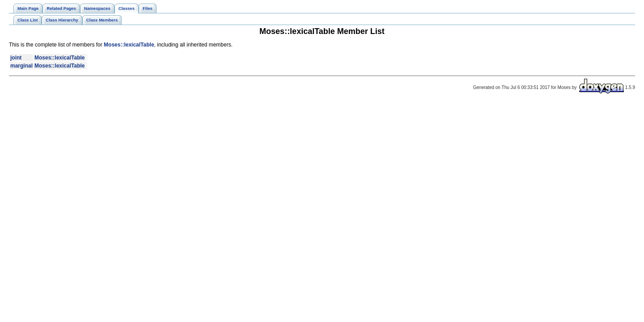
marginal (21, 66)
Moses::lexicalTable (129, 45)
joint (16, 58)
